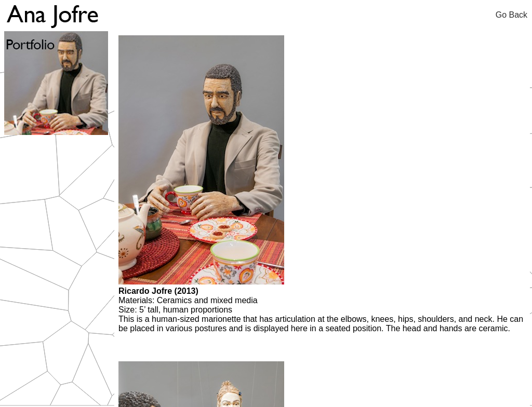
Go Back (514, 15)
